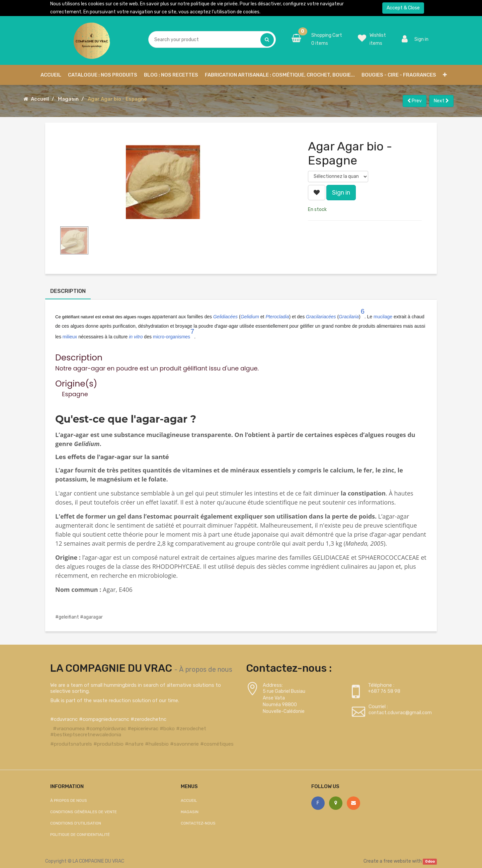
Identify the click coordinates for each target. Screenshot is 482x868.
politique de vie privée (214, 4)
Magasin (68, 99)
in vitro (136, 337)
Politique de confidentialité (80, 835)
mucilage (383, 317)
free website (397, 861)
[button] (445, 75)
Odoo (430, 861)
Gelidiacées (225, 317)
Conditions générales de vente (84, 812)
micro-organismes (172, 337)
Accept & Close (403, 8)
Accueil (40, 99)
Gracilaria (349, 317)
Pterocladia (277, 317)
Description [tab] (68, 291)
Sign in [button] (341, 193)
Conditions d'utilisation (76, 823)
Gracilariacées (321, 317)
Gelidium (250, 317)
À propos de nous (206, 669)
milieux (70, 337)
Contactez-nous (198, 823)
